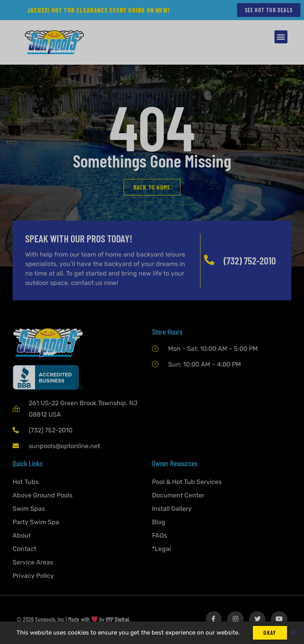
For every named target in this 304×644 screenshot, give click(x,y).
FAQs (159, 536)
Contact (24, 549)
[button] (281, 37)
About (22, 536)
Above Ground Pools (43, 496)
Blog (159, 522)
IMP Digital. (118, 620)
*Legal (161, 549)
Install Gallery (172, 509)
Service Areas (33, 563)
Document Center (178, 496)
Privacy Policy (33, 576)
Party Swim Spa (36, 522)
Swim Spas (29, 509)
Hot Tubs (26, 482)
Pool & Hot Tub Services (187, 482)
